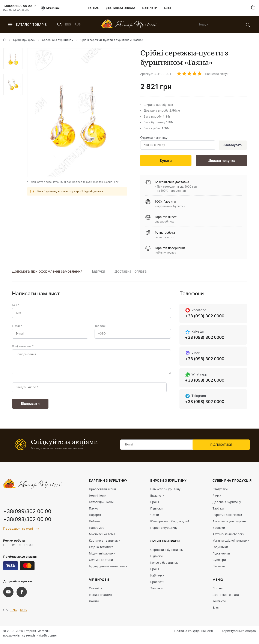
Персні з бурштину (164, 531)
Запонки (156, 591)
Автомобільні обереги (228, 537)
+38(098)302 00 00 (27, 523)
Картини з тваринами (105, 544)
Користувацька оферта (239, 634)
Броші (155, 505)
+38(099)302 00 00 (17, 6)
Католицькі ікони (101, 505)
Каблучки (157, 578)
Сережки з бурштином (58, 40)
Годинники (220, 550)
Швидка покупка (221, 161)
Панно (93, 511)
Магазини (50, 8)
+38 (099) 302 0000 (206, 317)
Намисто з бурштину (165, 492)
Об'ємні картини (101, 563)
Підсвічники (221, 556)
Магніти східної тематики (231, 544)
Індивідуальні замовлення (108, 569)
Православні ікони (102, 492)
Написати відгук (217, 74)
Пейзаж (95, 524)
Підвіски (156, 511)
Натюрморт (97, 531)
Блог (168, 8)
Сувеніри (96, 591)
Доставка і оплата (121, 8)
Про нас (93, 8)
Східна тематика (101, 550)
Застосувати (232, 145)
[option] (13, 59)
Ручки (217, 499)
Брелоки (219, 531)
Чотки (155, 518)
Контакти (150, 8)
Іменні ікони (98, 499)
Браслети (157, 499)
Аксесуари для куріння (230, 524)
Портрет (95, 518)
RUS (78, 25)
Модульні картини (102, 556)
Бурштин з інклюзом (227, 518)
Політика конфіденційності (194, 634)
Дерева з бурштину (227, 505)
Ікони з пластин (100, 598)
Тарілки (218, 511)
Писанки (219, 569)
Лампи (94, 604)
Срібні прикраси (24, 40)
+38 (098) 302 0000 (206, 339)
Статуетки (220, 492)
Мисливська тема (102, 537)
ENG (68, 25)
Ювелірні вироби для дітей (170, 524)
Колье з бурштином (164, 566)
